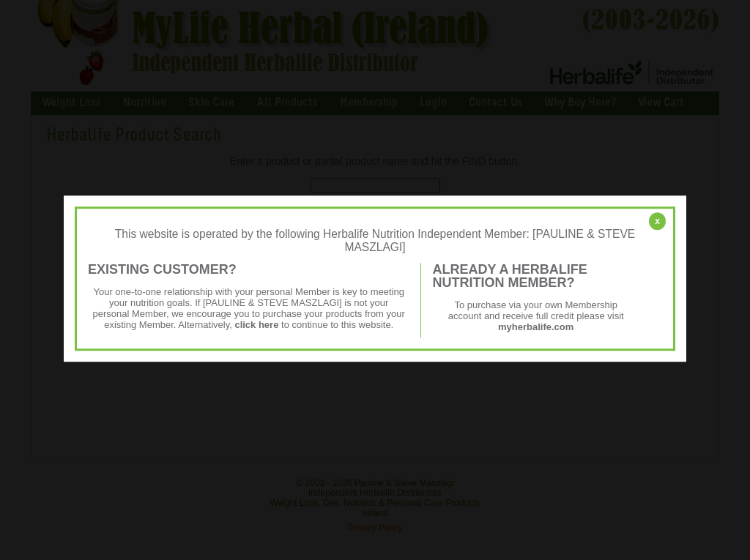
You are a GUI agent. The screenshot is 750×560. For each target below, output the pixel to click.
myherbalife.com (536, 327)
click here (256, 325)
